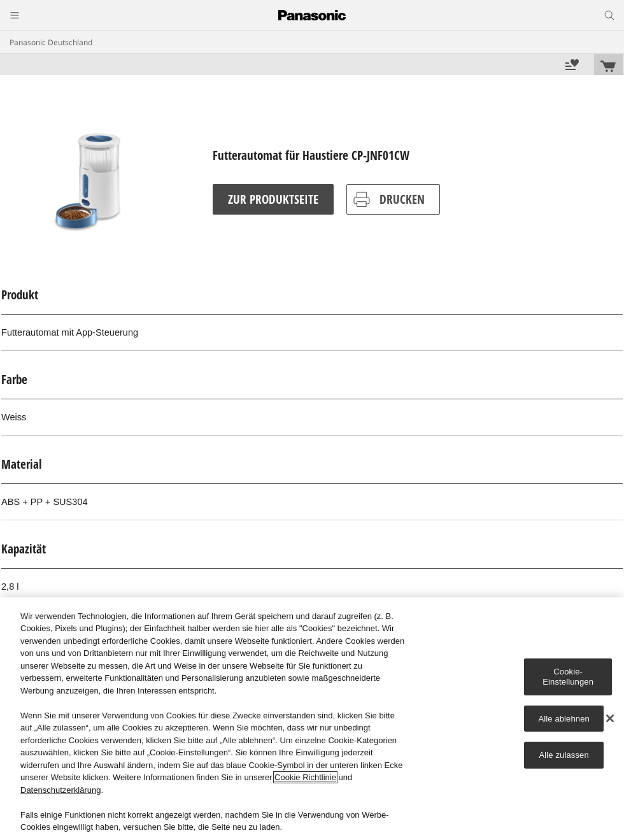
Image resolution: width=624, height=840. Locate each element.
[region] (312, 719)
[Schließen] (610, 718)
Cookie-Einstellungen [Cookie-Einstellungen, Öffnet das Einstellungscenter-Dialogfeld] (568, 677)
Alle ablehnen (564, 718)
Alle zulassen (564, 755)
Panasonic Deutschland (51, 42)
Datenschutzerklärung (60, 790)
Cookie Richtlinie (305, 777)
